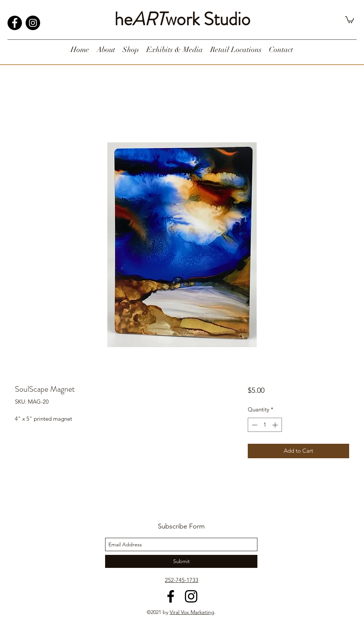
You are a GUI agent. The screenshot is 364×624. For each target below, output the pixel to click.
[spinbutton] (265, 425)
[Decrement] (254, 425)
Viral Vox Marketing (192, 612)
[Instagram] (33, 23)
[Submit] (181, 561)
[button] (350, 19)
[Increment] (276, 425)
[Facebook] (15, 23)
